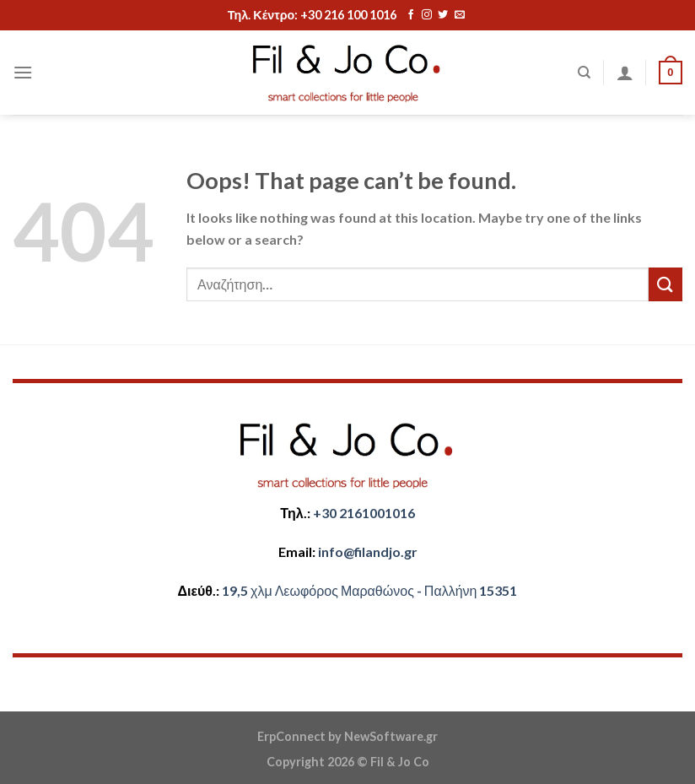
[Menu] (23, 72)
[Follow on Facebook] (411, 15)
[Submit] (665, 284)
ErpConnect (291, 736)
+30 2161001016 (364, 513)
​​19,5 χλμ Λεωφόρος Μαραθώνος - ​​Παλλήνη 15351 (369, 590)
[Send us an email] (460, 15)
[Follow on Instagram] (427, 15)
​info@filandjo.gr (368, 552)
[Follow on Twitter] (443, 15)
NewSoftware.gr (391, 736)
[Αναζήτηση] (584, 73)
